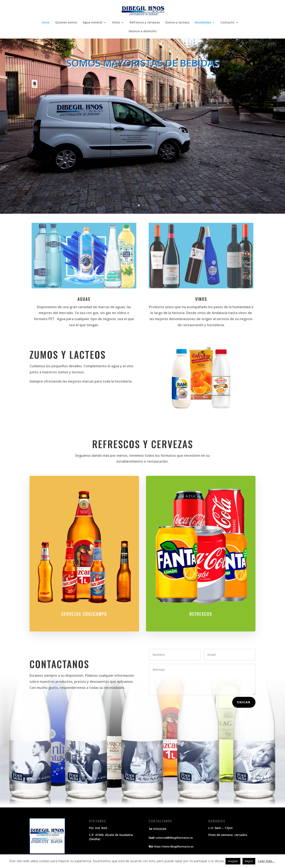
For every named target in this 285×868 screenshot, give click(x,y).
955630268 (160, 829)
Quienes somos (66, 23)
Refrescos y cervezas (145, 23)
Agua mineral (93, 23)
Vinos (116, 23)
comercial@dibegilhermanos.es (174, 838)
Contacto (227, 23)
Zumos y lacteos (177, 23)
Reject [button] (249, 861)
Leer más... (266, 861)
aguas (84, 299)
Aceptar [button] (233, 861)
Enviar (244, 702)
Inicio (46, 23)
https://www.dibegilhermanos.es (174, 847)
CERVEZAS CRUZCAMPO (84, 608)
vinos (201, 299)
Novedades (203, 23)
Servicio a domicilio (143, 31)
